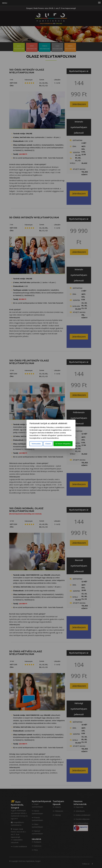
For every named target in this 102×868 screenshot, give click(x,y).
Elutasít (48, 444)
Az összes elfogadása (63, 444)
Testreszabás (36, 444)
